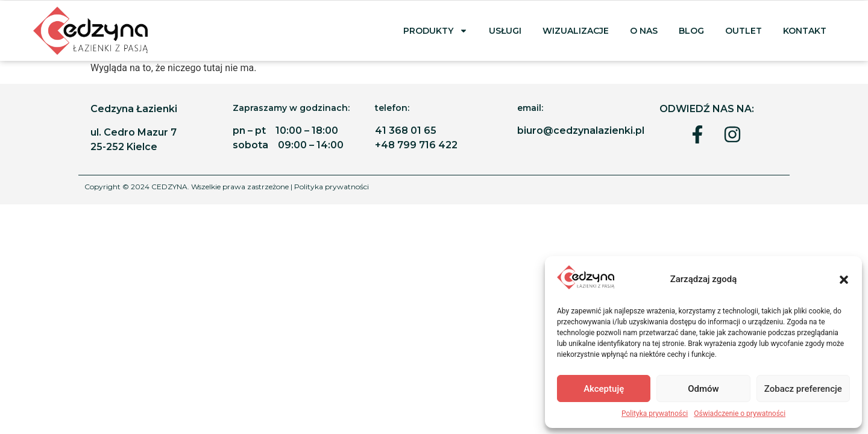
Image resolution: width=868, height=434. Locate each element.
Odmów (703, 389)
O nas (644, 31)
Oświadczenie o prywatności (740, 414)
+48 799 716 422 (416, 145)
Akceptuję (604, 389)
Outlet (744, 31)
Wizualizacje (576, 31)
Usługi (505, 31)
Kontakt (806, 31)
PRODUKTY (436, 31)
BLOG (691, 31)
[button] (844, 280)
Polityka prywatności (655, 414)
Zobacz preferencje (803, 389)
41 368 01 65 (406, 131)
